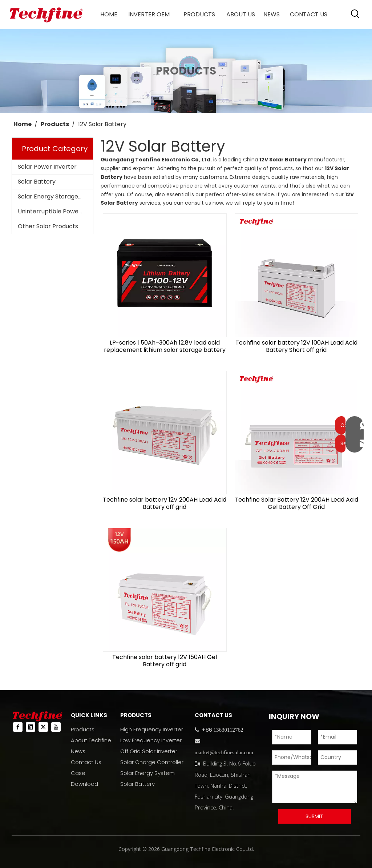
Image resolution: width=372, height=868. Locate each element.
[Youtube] (56, 727)
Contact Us (86, 762)
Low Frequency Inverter (151, 740)
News (78, 751)
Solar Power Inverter (47, 167)
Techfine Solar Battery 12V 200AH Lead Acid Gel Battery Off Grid (296, 503)
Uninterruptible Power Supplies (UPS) (55, 211)
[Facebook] (18, 727)
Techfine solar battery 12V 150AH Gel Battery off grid (165, 661)
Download (84, 784)
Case (78, 773)
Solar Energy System (147, 773)
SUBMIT (314, 816)
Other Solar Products (48, 226)
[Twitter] (43, 727)
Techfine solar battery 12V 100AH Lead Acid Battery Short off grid (296, 346)
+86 (206, 730)
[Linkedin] (31, 727)
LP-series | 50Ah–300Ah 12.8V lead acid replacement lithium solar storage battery (165, 346)
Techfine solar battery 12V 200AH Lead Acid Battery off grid (165, 503)
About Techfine (91, 740)
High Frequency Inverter (152, 729)
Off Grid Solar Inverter (149, 751)
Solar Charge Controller (152, 762)
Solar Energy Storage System (55, 196)
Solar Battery (37, 182)
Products (83, 729)
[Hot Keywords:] (355, 14)
